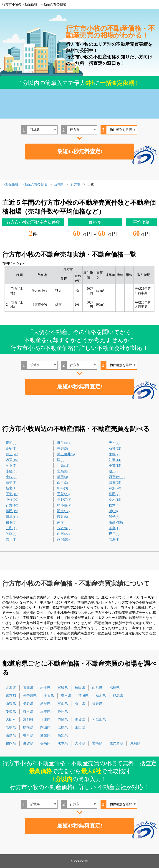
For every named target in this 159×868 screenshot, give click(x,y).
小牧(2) (11, 477)
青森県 (28, 688)
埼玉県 (66, 696)
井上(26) (12, 454)
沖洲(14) (115, 460)
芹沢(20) (115, 488)
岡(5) (61, 460)
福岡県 (11, 743)
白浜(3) (63, 483)
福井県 (97, 704)
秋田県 (80, 688)
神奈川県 (30, 696)
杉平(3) (63, 488)
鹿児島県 (116, 743)
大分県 (80, 743)
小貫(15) (115, 466)
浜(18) (113, 511)
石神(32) (115, 448)
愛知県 (11, 711)
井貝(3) (63, 448)
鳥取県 (11, 727)
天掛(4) (114, 443)
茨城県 (83, 696)
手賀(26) (63, 494)
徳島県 (11, 735)
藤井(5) (63, 517)
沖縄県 (135, 743)
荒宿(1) (11, 448)
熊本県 (63, 743)
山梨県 (11, 704)
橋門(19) (12, 511)
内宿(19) (12, 460)
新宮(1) (11, 488)
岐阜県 (28, 711)
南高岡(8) (116, 522)
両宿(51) (63, 539)
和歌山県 (99, 719)
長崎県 (45, 743)
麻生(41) (63, 443)
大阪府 (11, 719)
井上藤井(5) (66, 454)
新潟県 (45, 704)
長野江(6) (64, 500)
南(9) (61, 522)
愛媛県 (45, 735)
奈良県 (63, 719)
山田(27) (63, 534)
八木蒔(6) (64, 528)
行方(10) (12, 505)
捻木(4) (114, 505)
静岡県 (63, 711)
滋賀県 (80, 719)
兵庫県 (45, 719)
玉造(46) (12, 494)
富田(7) (114, 494)
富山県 (63, 704)
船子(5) (114, 517)
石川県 (80, 704)
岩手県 (45, 688)
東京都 (11, 696)
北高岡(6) (64, 471)
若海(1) (114, 539)
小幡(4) (11, 471)
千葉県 (49, 696)
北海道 (11, 688)
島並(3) (11, 483)
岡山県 (45, 727)
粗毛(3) (11, 522)
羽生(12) (63, 511)
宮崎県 (97, 743)
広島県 (63, 727)
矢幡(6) (11, 534)
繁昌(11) (12, 517)
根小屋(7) (64, 505)
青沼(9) (11, 443)
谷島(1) (114, 528)
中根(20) (12, 500)
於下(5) (11, 466)
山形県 (97, 688)
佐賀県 (28, 743)
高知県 (63, 735)
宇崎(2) (114, 454)
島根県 (28, 727)
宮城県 (63, 688)
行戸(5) (114, 534)
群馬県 (118, 696)
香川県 (28, 735)
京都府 (28, 719)
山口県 (80, 727)
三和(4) (11, 528)
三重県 (45, 711)
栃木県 (101, 696)
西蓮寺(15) (117, 477)
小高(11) (63, 466)
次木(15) (115, 500)
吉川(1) (11, 539)
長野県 (28, 704)
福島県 (115, 688)
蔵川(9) (114, 471)
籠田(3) (63, 477)
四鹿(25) (115, 483)
